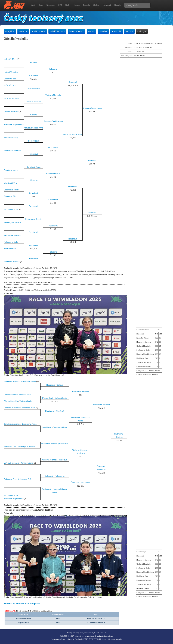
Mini (92, 31)
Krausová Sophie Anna (92, 108)
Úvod (33, 5)
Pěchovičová (33, 141)
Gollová (33, 115)
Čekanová (53, 69)
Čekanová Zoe (10, 79)
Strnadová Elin (10, 196)
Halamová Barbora (12, 262)
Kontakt (117, 5)
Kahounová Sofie (11, 242)
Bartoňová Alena (33, 167)
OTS (60, 5)
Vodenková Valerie (12, 190)
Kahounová (33, 245)
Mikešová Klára (10, 183)
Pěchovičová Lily (11, 137)
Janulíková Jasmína (12, 235)
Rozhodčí (116, 31)
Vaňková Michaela (53, 95)
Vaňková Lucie (10, 85)
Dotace (129, 31)
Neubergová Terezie (34, 219)
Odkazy (142, 31)
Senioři (103, 31)
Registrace (51, 5)
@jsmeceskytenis (67, 639)
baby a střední (77, 31)
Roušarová (33, 154)
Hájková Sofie (25, 395)
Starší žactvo (39, 31)
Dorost (23, 31)
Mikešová (34, 180)
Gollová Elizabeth (11, 111)
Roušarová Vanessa (12, 151)
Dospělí (10, 31)
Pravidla (87, 5)
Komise (77, 5)
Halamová (92, 160)
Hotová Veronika (11, 72)
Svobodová (73, 187)
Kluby (68, 5)
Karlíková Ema (10, 248)
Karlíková (81, 453)
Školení (96, 5)
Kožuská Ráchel (11, 59)
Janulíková (53, 226)
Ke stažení (107, 5)
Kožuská (34, 62)
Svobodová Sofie (11, 209)
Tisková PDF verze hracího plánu (22, 603)
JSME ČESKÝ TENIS (92, 639)
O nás (41, 5)
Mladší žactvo (58, 31)
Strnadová (34, 193)
